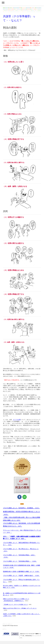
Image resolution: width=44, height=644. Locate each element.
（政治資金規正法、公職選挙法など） (14, 601)
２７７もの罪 (17, 420)
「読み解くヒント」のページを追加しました (15, 604)
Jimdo (10, 634)
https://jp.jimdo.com (37, 636)
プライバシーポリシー (7, 624)
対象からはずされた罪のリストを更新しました (16, 599)
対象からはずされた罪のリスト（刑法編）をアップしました (20, 608)
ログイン (5, 629)
